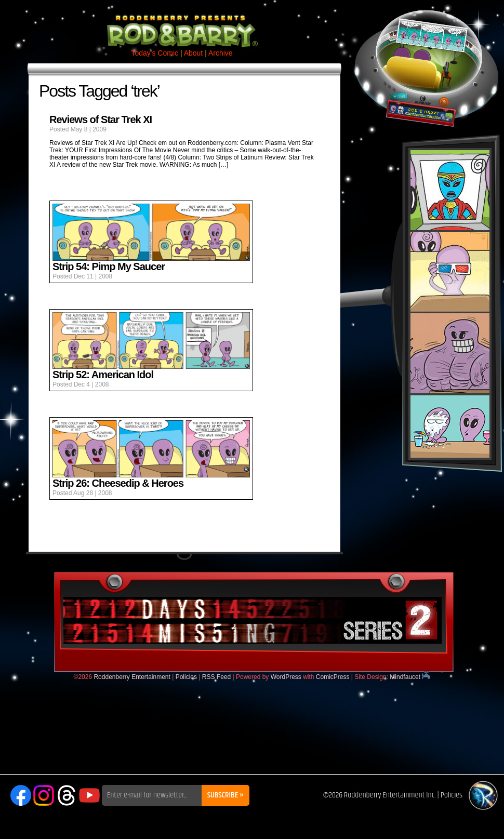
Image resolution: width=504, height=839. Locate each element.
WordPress (286, 677)
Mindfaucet (410, 677)
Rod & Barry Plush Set (450, 304)
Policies (186, 677)
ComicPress (333, 677)
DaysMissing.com (253, 620)
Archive (221, 53)
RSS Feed (216, 677)
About (194, 53)
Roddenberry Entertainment (132, 677)
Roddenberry (483, 795)
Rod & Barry (182, 24)
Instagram (44, 795)
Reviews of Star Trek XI (101, 119)
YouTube (89, 795)
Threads (67, 795)
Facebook (21, 795)
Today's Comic (155, 53)
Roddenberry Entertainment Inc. (390, 795)
